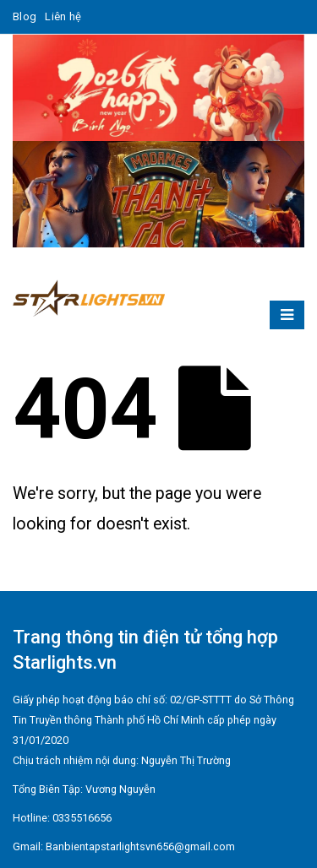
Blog (25, 16)
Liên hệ (63, 16)
